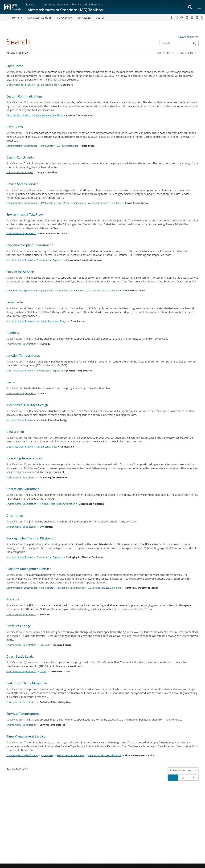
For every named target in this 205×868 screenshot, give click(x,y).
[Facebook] (172, 17)
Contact (82, 18)
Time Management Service (26, 736)
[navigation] (165, 53)
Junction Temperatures (23, 355)
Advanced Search (188, 37)
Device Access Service (22, 184)
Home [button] (16, 18)
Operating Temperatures (24, 458)
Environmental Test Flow (25, 214)
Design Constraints (47, 85)
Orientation (15, 515)
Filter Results (189, 53)
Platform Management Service (29, 569)
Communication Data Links (48, 115)
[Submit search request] (195, 43)
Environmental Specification (21, 233)
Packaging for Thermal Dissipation (31, 538)
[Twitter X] (177, 17)
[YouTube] (182, 17)
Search (100, 18)
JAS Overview (65, 18)
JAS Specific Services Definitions (105, 203)
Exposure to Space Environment (30, 245)
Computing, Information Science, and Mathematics (73, 4)
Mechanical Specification (20, 85)
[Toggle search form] (190, 7)
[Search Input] (179, 43)
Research (32, 4)
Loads (11, 382)
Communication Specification (22, 146)
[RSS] (202, 17)
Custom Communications (25, 96)
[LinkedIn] (197, 17)
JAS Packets (47, 146)
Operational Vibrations (23, 489)
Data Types (15, 127)
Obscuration (15, 432)
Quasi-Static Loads (20, 656)
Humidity (13, 333)
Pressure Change (19, 626)
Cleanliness (15, 66)
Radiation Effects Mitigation (27, 683)
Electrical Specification (18, 115)
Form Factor (15, 302)
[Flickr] (187, 17)
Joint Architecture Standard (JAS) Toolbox (65, 10)
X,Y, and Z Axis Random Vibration (57, 504)
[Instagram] (192, 17)
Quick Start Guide (38, 18)
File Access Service (20, 272)
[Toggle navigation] (6, 18)
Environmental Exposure (50, 260)
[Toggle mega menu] (200, 7)
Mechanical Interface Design (52, 321)
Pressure (13, 599)
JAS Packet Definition (68, 146)
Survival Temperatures (23, 713)
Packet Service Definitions (70, 203)
